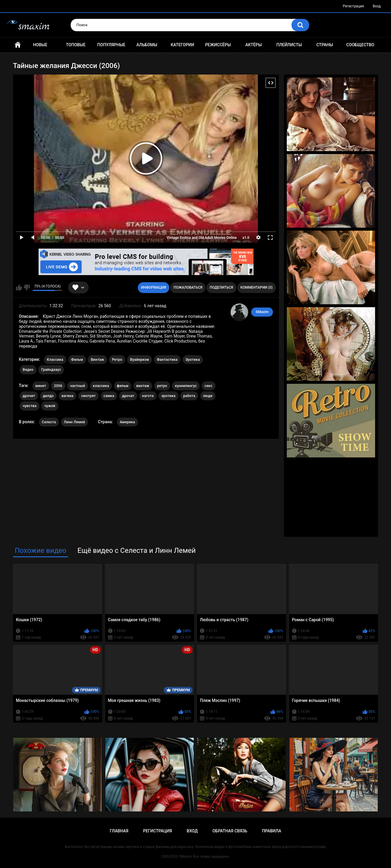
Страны (325, 45)
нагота (148, 396)
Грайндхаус (51, 370)
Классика (55, 360)
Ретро (117, 360)
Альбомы (147, 45)
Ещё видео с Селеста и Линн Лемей (137, 550)
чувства (30, 406)
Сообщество (360, 45)
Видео (28, 370)
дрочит (29, 396)
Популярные (111, 45)
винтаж (143, 386)
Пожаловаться (188, 287)
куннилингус (186, 386)
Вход (377, 6)
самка (109, 396)
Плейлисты (289, 45)
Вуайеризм (140, 360)
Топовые (76, 45)
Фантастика (167, 360)
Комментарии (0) (257, 287)
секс (209, 386)
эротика (168, 396)
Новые (40, 45)
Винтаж (97, 360)
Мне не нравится (27, 287)
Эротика (193, 360)
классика (101, 386)
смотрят (88, 396)
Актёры (254, 45)
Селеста (49, 422)
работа (189, 396)
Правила (272, 831)
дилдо (48, 396)
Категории (183, 45)
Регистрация (353, 6)
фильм (123, 386)
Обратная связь (230, 831)
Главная (18, 45)
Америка (127, 422)
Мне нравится (19, 287)
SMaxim (262, 312)
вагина (67, 396)
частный (78, 386)
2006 (58, 386)
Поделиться (221, 287)
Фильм (77, 360)
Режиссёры (218, 45)
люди (208, 396)
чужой (50, 406)
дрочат (128, 396)
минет (41, 386)
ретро (162, 386)
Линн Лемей (74, 422)
